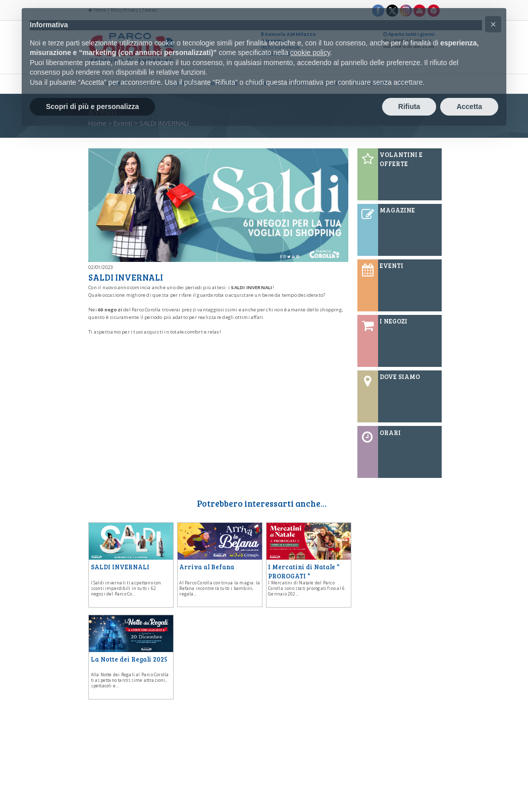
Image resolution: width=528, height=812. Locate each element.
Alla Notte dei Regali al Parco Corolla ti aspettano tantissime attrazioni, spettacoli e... (130, 680)
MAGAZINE (397, 210)
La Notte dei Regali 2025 (129, 659)
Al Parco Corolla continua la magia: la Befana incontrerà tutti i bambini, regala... (220, 588)
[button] (493, 24)
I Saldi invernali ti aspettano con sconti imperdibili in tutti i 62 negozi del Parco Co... (126, 588)
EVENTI (391, 265)
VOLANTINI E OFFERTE (401, 159)
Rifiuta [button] (409, 106)
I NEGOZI (393, 321)
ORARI (390, 432)
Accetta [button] (469, 106)
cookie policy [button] (310, 52)
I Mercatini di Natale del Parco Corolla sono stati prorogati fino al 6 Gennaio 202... (306, 588)
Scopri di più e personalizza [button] (92, 106)
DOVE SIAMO (400, 376)
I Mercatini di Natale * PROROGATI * (304, 571)
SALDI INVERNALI (120, 567)
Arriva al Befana (207, 567)
